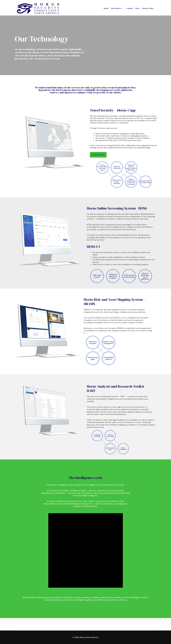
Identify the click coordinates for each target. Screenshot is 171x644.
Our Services (117, 8)
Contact (130, 8)
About (106, 8)
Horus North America (89, 637)
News (137, 8)
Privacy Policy (148, 8)
